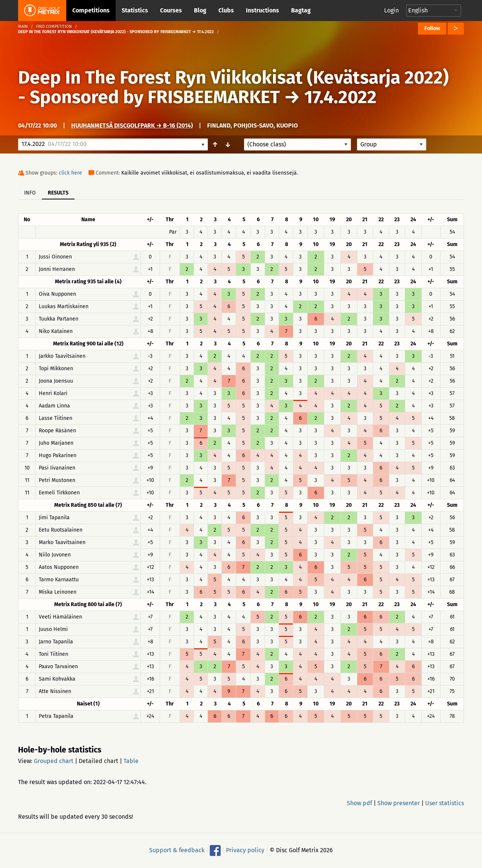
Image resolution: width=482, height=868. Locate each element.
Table (131, 761)
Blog (200, 10)
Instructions (262, 10)
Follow (432, 28)
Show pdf (359, 803)
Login (391, 10)
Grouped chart (54, 761)
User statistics (445, 803)
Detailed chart (98, 761)
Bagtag (301, 10)
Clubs (226, 10)
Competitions (91, 10)
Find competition (54, 27)
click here (70, 173)
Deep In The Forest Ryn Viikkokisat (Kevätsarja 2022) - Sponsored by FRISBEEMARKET (233, 87)
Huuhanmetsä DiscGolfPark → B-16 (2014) (132, 125)
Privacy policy (245, 850)
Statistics (135, 10)
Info (30, 193)
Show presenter (399, 803)
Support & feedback (177, 850)
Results (58, 193)
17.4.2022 (340, 97)
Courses (171, 10)
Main (23, 27)
